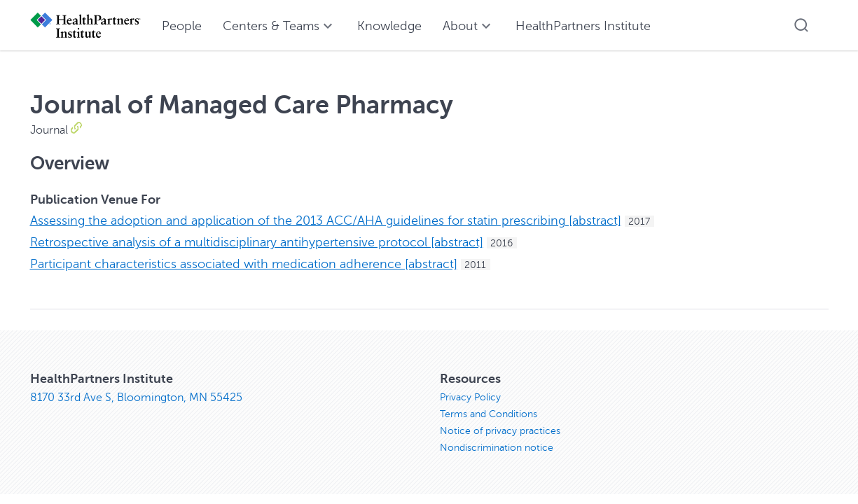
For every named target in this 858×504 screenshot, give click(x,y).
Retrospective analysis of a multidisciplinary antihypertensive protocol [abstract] (257, 242)
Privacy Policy (470, 397)
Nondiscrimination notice (497, 448)
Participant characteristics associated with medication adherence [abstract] (244, 264)
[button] (801, 25)
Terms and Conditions (489, 414)
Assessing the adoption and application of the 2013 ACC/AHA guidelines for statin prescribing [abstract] (326, 220)
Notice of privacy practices (500, 431)
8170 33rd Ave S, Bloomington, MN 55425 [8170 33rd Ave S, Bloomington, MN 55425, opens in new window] (136, 398)
